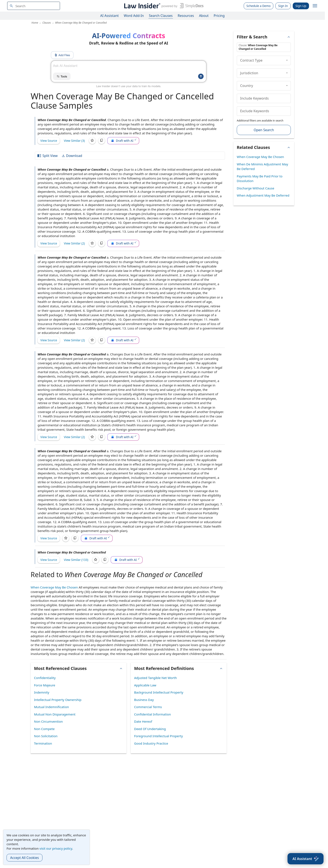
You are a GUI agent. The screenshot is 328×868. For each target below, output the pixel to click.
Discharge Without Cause (256, 188)
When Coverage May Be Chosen (54, 587)
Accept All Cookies (24, 858)
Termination (43, 743)
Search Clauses (161, 16)
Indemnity (42, 692)
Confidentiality (45, 678)
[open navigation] (315, 6)
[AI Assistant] (306, 859)
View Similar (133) (76, 560)
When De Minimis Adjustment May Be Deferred (262, 167)
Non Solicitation (46, 736)
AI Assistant (110, 16)
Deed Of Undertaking (150, 729)
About (204, 16)
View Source (49, 141)
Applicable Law (145, 685)
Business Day (144, 700)
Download (72, 156)
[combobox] (34, 6)
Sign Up (301, 6)
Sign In (283, 6)
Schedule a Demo (259, 6)
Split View (47, 156)
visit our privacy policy (56, 848)
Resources (186, 16)
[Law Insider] (163, 6)
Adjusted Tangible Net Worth (155, 678)
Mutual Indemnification (51, 707)
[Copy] (102, 141)
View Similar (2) (74, 243)
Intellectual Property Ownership (58, 700)
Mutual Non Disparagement (55, 714)
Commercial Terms (148, 707)
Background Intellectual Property (159, 692)
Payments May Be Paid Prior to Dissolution (260, 179)
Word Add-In (134, 16)
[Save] (92, 141)
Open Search (264, 130)
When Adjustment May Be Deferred (263, 195)
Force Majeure (45, 685)
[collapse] (287, 60)
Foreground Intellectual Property (159, 736)
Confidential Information (152, 714)
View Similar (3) (74, 141)
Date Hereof (143, 721)
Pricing (219, 16)
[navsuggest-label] (34, 6)
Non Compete (44, 729)
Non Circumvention (48, 721)
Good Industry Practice (151, 743)
